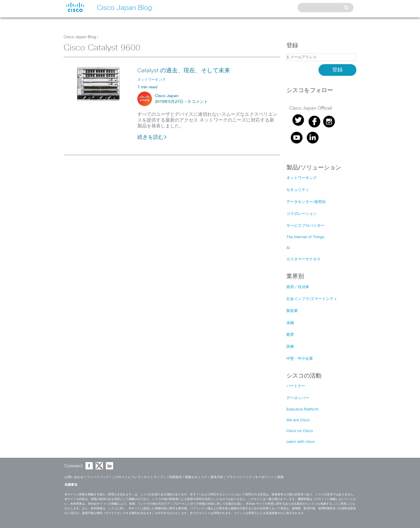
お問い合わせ (74, 477)
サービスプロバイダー (305, 226)
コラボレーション (302, 214)
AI (288, 248)
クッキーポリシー (261, 477)
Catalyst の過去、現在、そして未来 (184, 71)
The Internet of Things (305, 237)
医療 (290, 347)
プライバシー (236, 477)
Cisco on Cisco (300, 431)
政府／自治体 (298, 287)
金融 (290, 323)
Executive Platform (302, 409)
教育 (290, 335)
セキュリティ (298, 190)
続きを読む (152, 137)
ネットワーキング (302, 178)
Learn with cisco (301, 442)
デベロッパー (298, 398)
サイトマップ (153, 477)
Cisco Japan (167, 96)
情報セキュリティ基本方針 (204, 477)
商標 (280, 477)
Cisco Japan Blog (80, 37)
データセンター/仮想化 (306, 202)
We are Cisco (298, 420)
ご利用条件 (174, 477)
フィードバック (98, 477)
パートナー (296, 386)
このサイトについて (126, 477)
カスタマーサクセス (303, 259)
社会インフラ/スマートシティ (312, 299)
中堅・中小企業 (300, 359)
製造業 (292, 311)
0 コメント (198, 102)
